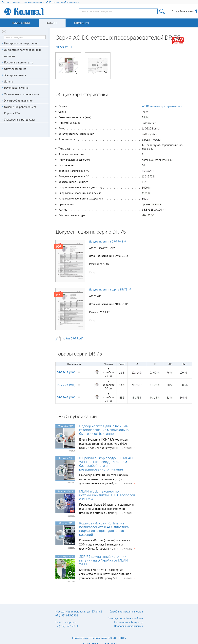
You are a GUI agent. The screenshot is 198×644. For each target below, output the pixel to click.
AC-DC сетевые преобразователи (162, 106)
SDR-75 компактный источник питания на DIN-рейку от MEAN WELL (103, 560)
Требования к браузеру (128, 622)
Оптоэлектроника (15, 69)
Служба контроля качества (126, 611)
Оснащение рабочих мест (20, 107)
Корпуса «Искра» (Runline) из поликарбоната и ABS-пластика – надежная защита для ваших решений (105, 529)
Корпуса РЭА (12, 113)
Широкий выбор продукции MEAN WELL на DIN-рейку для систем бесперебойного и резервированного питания (106, 464)
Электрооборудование (18, 101)
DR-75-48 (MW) (66, 397)
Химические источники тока (22, 94)
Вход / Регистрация (183, 11)
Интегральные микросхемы (21, 43)
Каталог (52, 23)
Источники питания (16, 88)
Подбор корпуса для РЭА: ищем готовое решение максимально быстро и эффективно (104, 430)
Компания (82, 23)
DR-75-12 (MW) (66, 372)
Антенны (10, 56)
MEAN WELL (64, 47)
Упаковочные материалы (19, 120)
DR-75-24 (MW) (66, 385)
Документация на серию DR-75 (110, 289)
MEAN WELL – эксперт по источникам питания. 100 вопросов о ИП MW (107, 495)
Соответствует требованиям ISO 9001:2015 (99, 638)
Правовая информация (128, 626)
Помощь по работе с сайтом (125, 618)
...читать (129, 448)
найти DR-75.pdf (73, 338)
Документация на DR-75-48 (108, 241)
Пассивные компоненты (19, 62)
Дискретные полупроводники (22, 50)
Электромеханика (15, 75)
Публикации (21, 23)
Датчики (9, 81)
